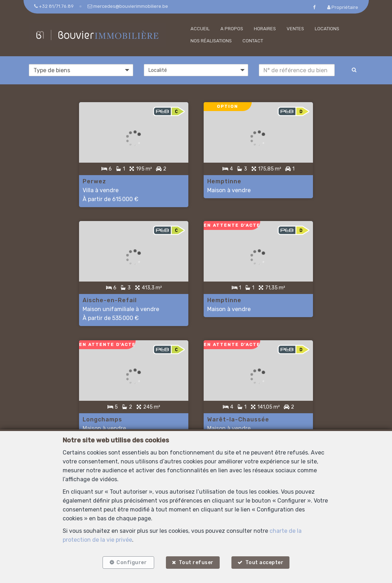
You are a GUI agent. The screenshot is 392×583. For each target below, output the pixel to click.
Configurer (132, 563)
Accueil (200, 29)
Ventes (295, 29)
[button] (196, 70)
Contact (253, 41)
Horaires (265, 29)
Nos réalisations (211, 41)
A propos (232, 29)
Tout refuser (196, 563)
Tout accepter (265, 563)
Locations (327, 29)
